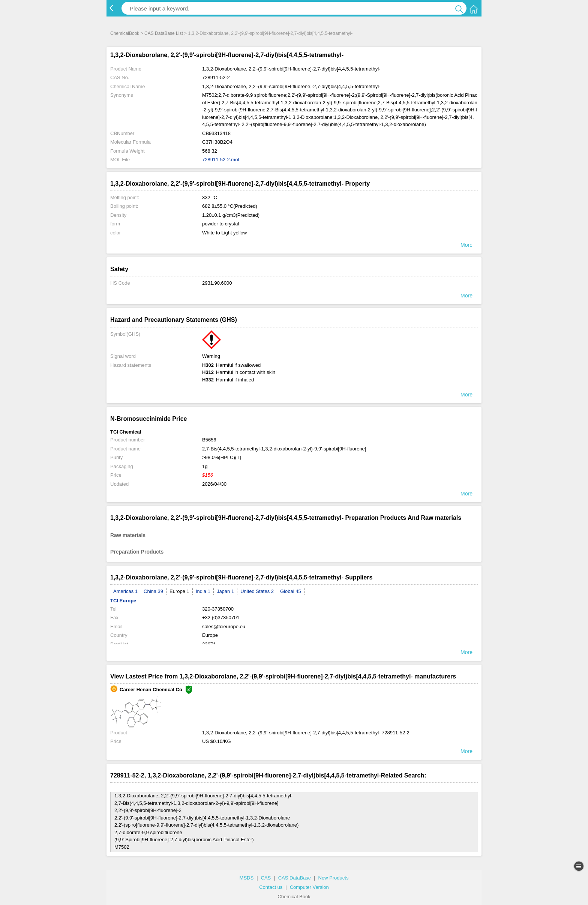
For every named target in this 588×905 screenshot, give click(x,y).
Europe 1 (179, 591)
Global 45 (291, 591)
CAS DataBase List (164, 33)
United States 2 (257, 591)
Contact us (271, 887)
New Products (333, 878)
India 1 (203, 591)
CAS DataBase (295, 878)
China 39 (153, 591)
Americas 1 (125, 591)
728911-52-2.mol (220, 160)
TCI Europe (123, 601)
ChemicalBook (125, 33)
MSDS (247, 878)
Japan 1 (225, 591)
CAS (266, 878)
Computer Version (309, 887)
